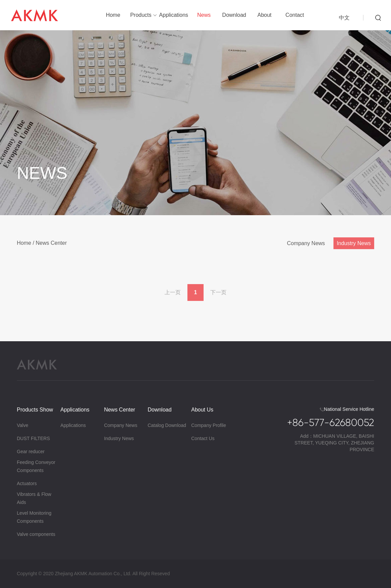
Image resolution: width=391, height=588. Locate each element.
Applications (174, 15)
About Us (202, 410)
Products (141, 15)
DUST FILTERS (33, 438)
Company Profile (209, 425)
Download (234, 15)
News (204, 15)
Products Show (35, 410)
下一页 (218, 294)
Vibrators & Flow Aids (34, 498)
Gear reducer (31, 452)
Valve (23, 425)
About (264, 15)
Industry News (354, 245)
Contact (295, 15)
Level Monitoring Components (34, 517)
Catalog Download (167, 425)
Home (113, 15)
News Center (51, 245)
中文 (344, 18)
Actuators (27, 483)
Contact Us (203, 438)
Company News (306, 245)
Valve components (36, 534)
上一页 (173, 294)
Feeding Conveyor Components (36, 466)
